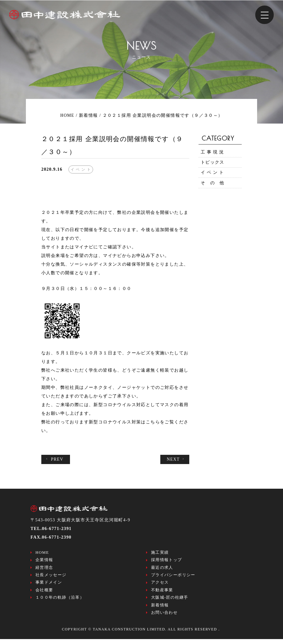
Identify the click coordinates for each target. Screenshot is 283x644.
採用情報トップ (167, 561)
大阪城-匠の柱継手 (170, 601)
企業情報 (44, 561)
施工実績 (160, 553)
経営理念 (44, 569)
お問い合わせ (164, 617)
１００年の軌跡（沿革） (60, 601)
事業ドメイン (49, 585)
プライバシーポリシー (173, 577)
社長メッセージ (51, 577)
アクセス (160, 585)
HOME (42, 553)
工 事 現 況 (212, 152)
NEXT (176, 459)
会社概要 (44, 593)
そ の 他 (213, 186)
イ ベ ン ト (212, 175)
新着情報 (160, 609)
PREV (55, 459)
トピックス (213, 163)
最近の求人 (162, 569)
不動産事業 (162, 593)
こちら (153, 422)
